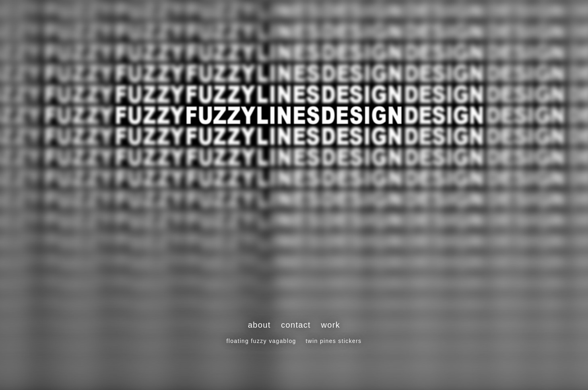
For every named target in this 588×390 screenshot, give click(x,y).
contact (296, 325)
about (259, 325)
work (331, 325)
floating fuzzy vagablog (261, 341)
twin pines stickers (334, 341)
